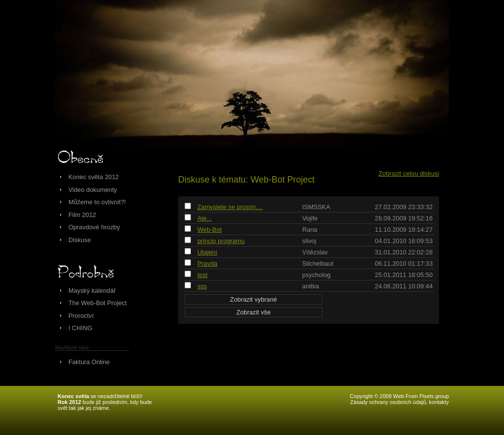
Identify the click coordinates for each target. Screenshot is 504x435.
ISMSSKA (316, 207)
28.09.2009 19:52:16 (404, 218)
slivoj (309, 241)
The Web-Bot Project (98, 303)
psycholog (316, 275)
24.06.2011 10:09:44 (404, 286)
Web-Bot (210, 230)
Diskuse (80, 240)
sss (202, 286)
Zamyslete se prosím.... (230, 207)
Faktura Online (89, 362)
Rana (310, 230)
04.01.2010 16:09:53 (404, 241)
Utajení (207, 252)
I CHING (80, 328)
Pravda (207, 264)
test (203, 275)
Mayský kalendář (92, 291)
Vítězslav (315, 252)
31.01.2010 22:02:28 (404, 252)
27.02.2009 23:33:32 (404, 207)
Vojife (310, 218)
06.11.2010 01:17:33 (404, 264)
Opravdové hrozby (94, 227)
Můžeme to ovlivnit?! (97, 202)
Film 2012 (82, 215)
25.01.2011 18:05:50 (404, 275)
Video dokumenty (93, 190)
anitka (311, 286)
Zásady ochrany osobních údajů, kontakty (399, 402)
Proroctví (81, 316)
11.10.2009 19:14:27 (404, 230)
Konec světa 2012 (94, 177)
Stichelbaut (318, 264)
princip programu (221, 241)
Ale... (205, 218)
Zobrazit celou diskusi (409, 173)
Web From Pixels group (421, 396)
